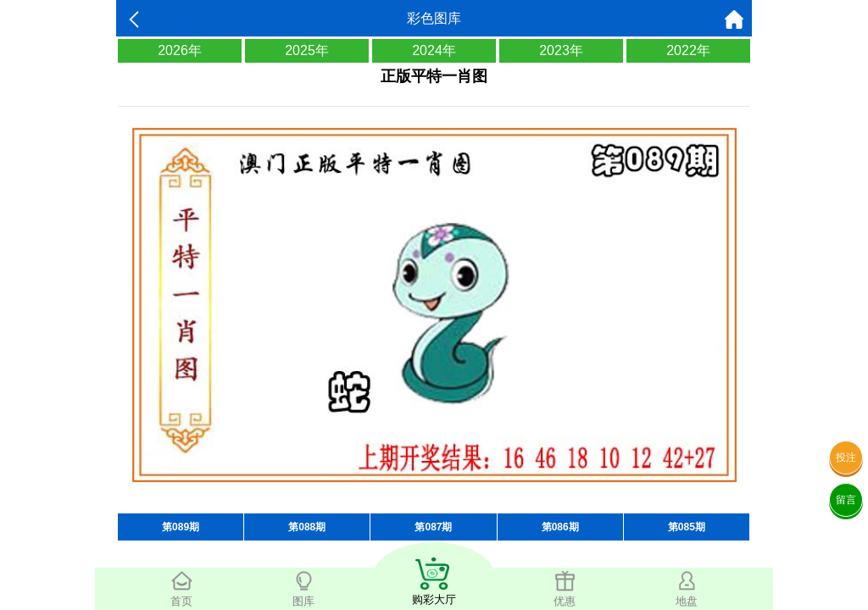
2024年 (434, 50)
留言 (846, 500)
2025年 (307, 50)
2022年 (688, 50)
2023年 (561, 50)
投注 (846, 457)
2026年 (180, 50)
